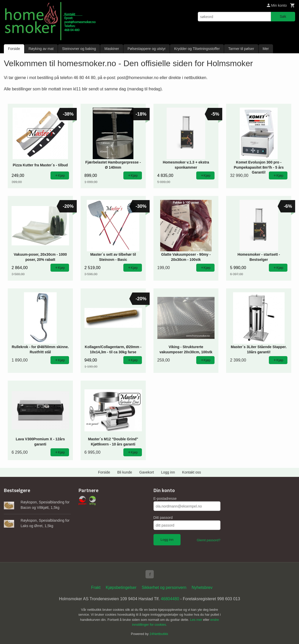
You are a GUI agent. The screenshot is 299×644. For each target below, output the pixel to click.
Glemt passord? (209, 540)
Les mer (197, 620)
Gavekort (147, 472)
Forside (14, 49)
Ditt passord (163, 518)
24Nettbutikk (159, 634)
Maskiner (112, 49)
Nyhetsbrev (202, 587)
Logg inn (168, 472)
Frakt (96, 587)
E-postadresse (165, 499)
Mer (266, 49)
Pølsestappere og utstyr (147, 49)
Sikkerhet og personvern (164, 587)
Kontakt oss (191, 472)
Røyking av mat (41, 49)
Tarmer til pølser (241, 49)
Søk (283, 16)
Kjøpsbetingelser (121, 587)
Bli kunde (125, 472)
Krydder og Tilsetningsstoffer (197, 49)
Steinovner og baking (79, 49)
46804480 (170, 599)
